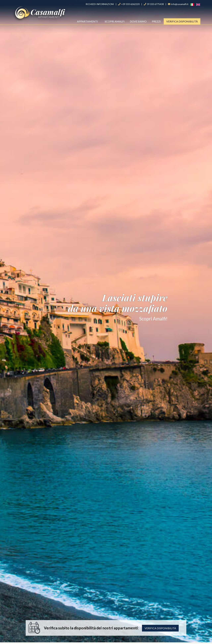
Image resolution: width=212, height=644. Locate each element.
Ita (190, 4)
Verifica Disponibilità (182, 21)
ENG (196, 4)
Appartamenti (88, 21)
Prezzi (156, 21)
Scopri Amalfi (115, 21)
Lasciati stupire (106, 302)
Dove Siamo (138, 21)
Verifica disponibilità (160, 628)
